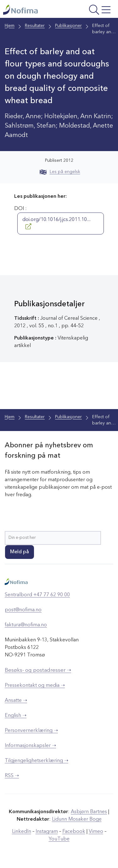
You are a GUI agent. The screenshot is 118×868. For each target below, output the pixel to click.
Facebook (74, 832)
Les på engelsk (60, 172)
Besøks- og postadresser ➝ (38, 670)
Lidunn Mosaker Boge (77, 819)
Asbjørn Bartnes (89, 812)
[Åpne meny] (93, 11)
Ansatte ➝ (16, 701)
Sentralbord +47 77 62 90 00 (37, 595)
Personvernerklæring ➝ (31, 731)
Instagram (47, 832)
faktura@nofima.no (26, 625)
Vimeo (96, 832)
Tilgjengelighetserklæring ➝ (37, 761)
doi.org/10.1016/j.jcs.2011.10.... (56, 223)
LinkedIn (22, 832)
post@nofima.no (23, 610)
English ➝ (16, 716)
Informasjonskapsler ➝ (30, 746)
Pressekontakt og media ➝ (35, 686)
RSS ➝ (12, 776)
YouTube (59, 839)
